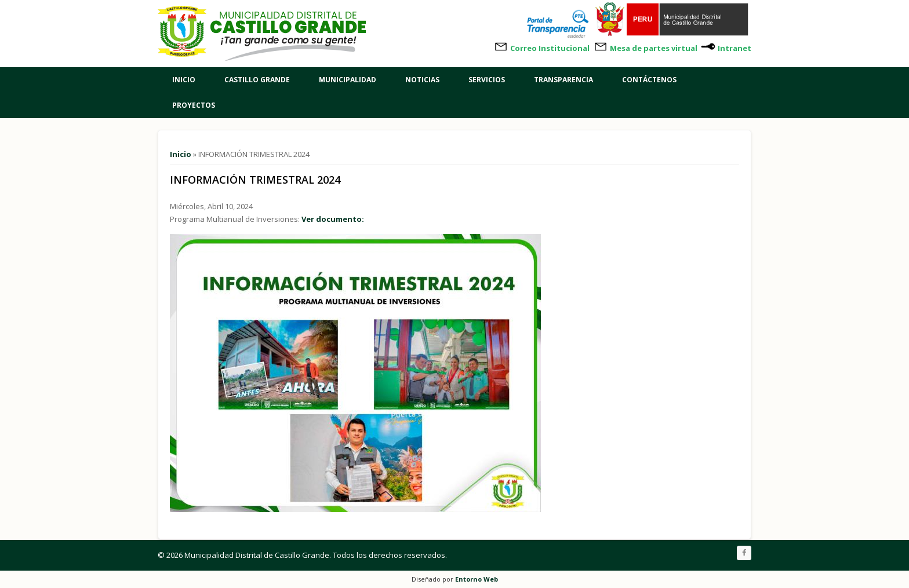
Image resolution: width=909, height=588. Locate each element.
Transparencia (563, 80)
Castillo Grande (257, 80)
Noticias (422, 80)
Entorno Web (477, 579)
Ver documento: (333, 219)
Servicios (487, 80)
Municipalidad (348, 80)
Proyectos (194, 105)
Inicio (184, 80)
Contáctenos (649, 80)
